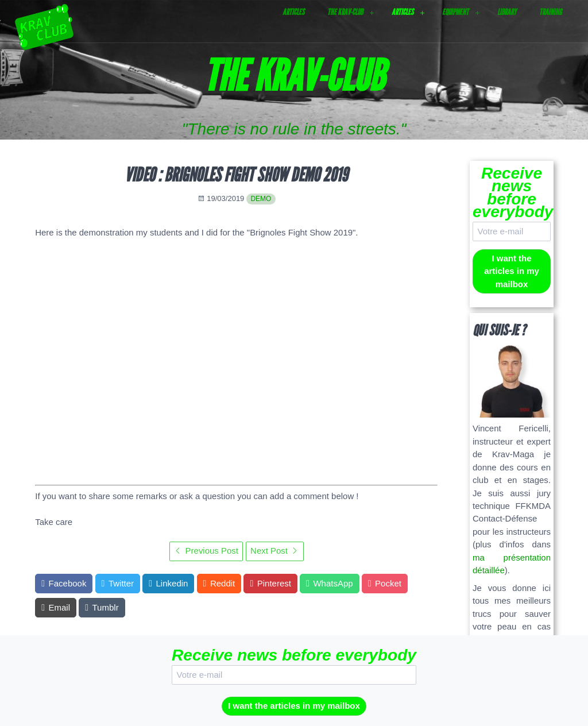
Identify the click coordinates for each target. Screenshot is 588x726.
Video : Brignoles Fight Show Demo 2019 (236, 175)
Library (507, 12)
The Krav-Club (345, 12)
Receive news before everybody (512, 192)
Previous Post (206, 551)
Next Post (274, 551)
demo (261, 199)
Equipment (455, 12)
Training (550, 12)
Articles (293, 12)
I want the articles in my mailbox (512, 271)
